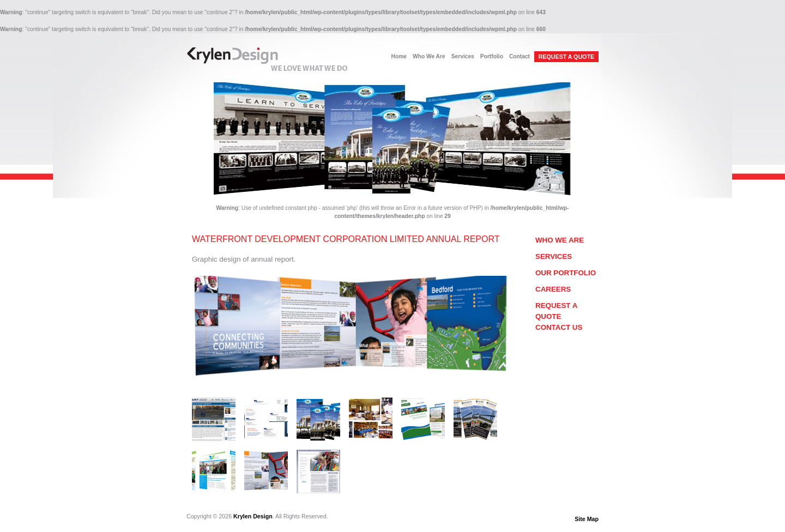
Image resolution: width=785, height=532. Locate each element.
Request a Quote (556, 311)
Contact (520, 56)
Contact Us (559, 327)
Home (399, 56)
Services (463, 56)
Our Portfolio (566, 273)
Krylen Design (253, 516)
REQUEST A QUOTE (566, 57)
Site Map (587, 519)
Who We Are (429, 56)
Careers (553, 289)
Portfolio (492, 56)
